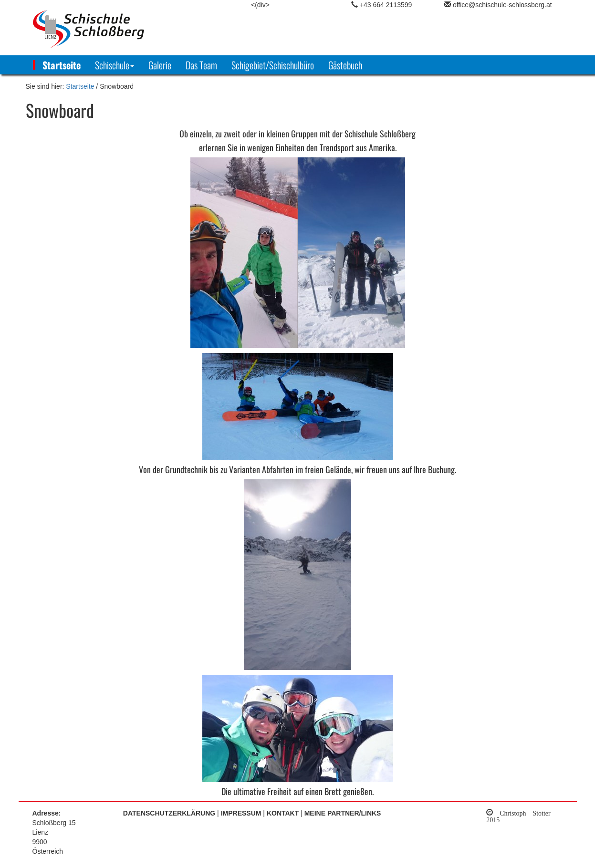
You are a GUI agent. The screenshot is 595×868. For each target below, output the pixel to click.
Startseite (62, 65)
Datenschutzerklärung (169, 813)
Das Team (201, 65)
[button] (115, 65)
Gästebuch (345, 65)
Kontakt (283, 813)
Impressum (241, 813)
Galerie (160, 65)
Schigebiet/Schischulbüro (273, 65)
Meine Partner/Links (343, 813)
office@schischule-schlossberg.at (502, 5)
